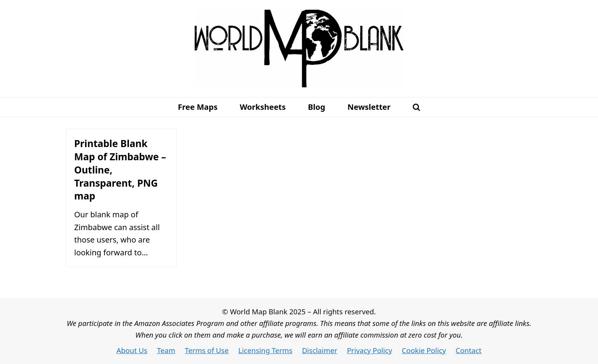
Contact (468, 350)
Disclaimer (320, 350)
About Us (132, 350)
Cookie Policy (424, 350)
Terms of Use (207, 350)
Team (166, 350)
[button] (416, 107)
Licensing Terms (265, 350)
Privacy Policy (369, 350)
